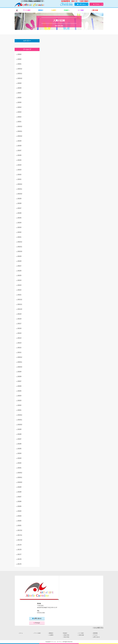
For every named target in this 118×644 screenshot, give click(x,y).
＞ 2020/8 (19, 376)
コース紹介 (81, 633)
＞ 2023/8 (19, 203)
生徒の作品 (66, 635)
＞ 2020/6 (19, 386)
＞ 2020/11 (19, 362)
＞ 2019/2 (19, 463)
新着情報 (95, 633)
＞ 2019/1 (19, 468)
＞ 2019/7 (19, 439)
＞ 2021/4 (19, 338)
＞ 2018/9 (19, 487)
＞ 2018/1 (19, 525)
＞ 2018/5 (19, 506)
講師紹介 (51, 633)
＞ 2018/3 (19, 516)
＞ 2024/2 (19, 174)
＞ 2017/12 (19, 530)
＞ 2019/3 (19, 458)
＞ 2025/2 (19, 117)
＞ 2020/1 (19, 410)
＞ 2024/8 (19, 146)
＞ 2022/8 (19, 261)
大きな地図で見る (98, 628)
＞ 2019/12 (19, 415)
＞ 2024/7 (19, 150)
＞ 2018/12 (19, 473)
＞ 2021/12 (19, 299)
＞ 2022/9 (19, 256)
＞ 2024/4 (19, 165)
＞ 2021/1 (19, 352)
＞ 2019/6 (19, 444)
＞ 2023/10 (19, 194)
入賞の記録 (81, 635)
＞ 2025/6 (19, 97)
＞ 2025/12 (19, 69)
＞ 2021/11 (19, 304)
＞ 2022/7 (19, 266)
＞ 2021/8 (19, 319)
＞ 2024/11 (19, 131)
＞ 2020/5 (19, 391)
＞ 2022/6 (19, 271)
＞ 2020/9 (19, 372)
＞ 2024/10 (19, 136)
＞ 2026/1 (19, 64)
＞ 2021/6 (19, 328)
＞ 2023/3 (19, 227)
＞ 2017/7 (19, 554)
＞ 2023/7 (19, 208)
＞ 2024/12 (19, 126)
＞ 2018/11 (19, 477)
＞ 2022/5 (19, 275)
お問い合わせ (81, 4)
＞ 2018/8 (19, 492)
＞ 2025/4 (19, 107)
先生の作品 (66, 637)
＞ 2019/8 (19, 434)
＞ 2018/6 (19, 501)
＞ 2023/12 (19, 184)
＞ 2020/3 (19, 400)
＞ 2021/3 (19, 343)
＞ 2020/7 (19, 381)
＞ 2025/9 (19, 83)
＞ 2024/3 (19, 170)
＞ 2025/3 (19, 112)
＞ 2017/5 (19, 564)
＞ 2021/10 (19, 309)
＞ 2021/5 (19, 333)
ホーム (21, 633)
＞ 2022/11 (19, 247)
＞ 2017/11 (19, 535)
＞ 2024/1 (19, 179)
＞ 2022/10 (19, 251)
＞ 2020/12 (19, 357)
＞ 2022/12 (19, 242)
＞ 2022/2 (19, 290)
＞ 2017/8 (19, 549)
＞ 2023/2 (19, 232)
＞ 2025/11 (19, 73)
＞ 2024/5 (19, 160)
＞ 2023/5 (19, 218)
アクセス (96, 4)
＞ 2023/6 (19, 213)
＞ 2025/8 (19, 88)
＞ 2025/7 (19, 93)
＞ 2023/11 (19, 189)
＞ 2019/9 (19, 429)
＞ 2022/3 (19, 285)
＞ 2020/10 (19, 367)
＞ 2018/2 (19, 521)
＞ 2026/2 (19, 59)
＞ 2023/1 (19, 237)
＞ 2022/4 (19, 280)
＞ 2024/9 (19, 141)
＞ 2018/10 (19, 482)
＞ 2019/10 (19, 424)
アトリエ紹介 (38, 633)
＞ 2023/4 (19, 223)
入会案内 (51, 635)
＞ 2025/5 (19, 102)
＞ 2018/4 (19, 511)
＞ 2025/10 (19, 78)
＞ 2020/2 (19, 405)
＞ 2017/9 (19, 545)
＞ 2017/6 (19, 559)
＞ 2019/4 (19, 453)
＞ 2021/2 (19, 347)
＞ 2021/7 (19, 323)
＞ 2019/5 (19, 448)
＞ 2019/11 (19, 420)
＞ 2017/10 (19, 540)
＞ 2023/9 (19, 198)
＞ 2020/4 (19, 396)
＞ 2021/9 (19, 314)
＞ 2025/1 (19, 122)
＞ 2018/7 (19, 497)
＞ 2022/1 (19, 295)
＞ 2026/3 (19, 54)
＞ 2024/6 (19, 155)
